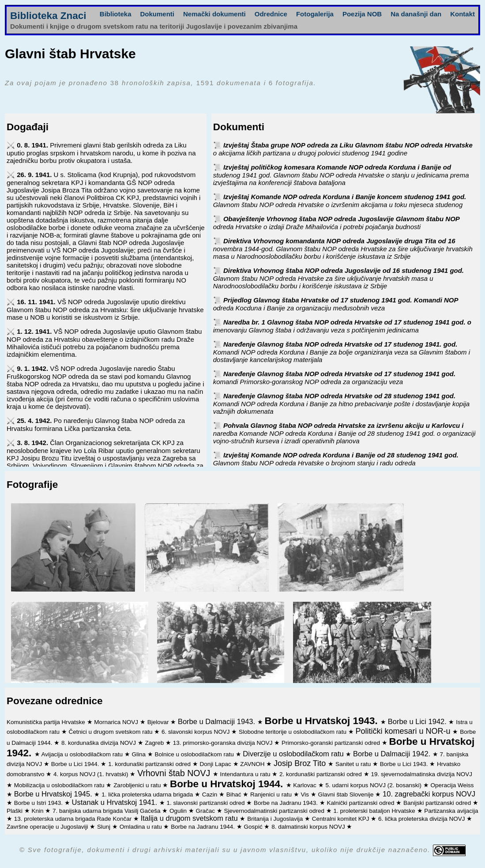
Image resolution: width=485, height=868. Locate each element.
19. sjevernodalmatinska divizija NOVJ (421, 774)
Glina (139, 754)
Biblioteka (116, 14)
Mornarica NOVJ (117, 722)
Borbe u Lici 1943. (405, 764)
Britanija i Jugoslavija (276, 819)
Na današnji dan (416, 14)
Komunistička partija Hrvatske (47, 722)
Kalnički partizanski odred (361, 803)
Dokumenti (158, 14)
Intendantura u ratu (246, 774)
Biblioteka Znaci (48, 16)
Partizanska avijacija (451, 811)
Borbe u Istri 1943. (39, 803)
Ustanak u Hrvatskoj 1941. (116, 802)
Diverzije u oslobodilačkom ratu (294, 754)
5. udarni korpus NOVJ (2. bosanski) (374, 785)
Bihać (235, 794)
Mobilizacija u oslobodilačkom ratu (60, 785)
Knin (39, 811)
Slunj (105, 827)
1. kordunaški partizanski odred (150, 764)
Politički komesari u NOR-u (404, 731)
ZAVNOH (253, 764)
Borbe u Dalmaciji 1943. (218, 721)
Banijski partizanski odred (438, 803)
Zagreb (155, 743)
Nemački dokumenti (214, 14)
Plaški (15, 811)
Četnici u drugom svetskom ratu (112, 732)
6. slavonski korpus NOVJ (196, 732)
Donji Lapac (216, 764)
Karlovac (305, 785)
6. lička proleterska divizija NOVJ (422, 819)
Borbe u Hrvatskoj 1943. (322, 721)
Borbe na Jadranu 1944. (204, 827)
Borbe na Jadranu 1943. (287, 803)
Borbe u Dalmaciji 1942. (393, 754)
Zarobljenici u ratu (138, 785)
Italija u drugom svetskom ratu (190, 818)
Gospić (254, 827)
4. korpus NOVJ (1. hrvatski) (92, 774)
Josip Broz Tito (301, 763)
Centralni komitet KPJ (342, 819)
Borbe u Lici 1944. (76, 764)
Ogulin (179, 811)
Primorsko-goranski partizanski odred (332, 743)
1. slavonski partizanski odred (206, 803)
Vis (305, 794)
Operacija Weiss (452, 785)
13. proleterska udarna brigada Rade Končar (74, 819)
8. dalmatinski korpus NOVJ (309, 827)
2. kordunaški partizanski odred (321, 774)
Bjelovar (159, 722)
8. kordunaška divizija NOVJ (100, 743)
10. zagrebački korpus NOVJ (429, 794)
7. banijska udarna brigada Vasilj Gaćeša (107, 811)
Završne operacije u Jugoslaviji (48, 827)
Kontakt (462, 14)
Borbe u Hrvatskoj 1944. (228, 784)
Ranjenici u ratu (272, 794)
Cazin (211, 794)
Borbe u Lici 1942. (418, 721)
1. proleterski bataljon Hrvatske (375, 811)
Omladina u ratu (142, 827)
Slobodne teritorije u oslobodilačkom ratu (293, 732)
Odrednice (271, 14)
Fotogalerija (315, 14)
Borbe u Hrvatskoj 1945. (54, 794)
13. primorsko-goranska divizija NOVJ (224, 743)
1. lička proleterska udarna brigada (148, 794)
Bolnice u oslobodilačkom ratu (195, 754)
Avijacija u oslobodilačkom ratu (83, 754)
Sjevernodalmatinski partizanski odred (275, 811)
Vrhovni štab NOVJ (175, 773)
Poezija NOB (362, 14)
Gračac (206, 811)
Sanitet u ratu (354, 764)
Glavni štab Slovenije (346, 794)
